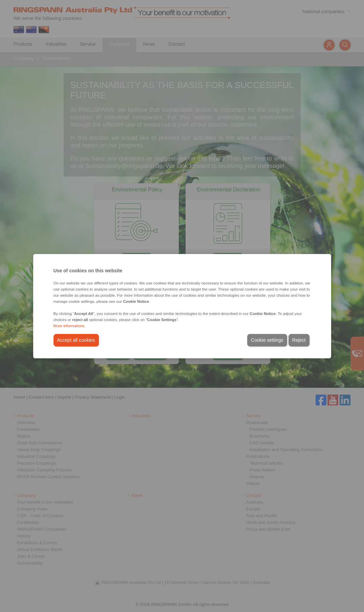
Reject (299, 340)
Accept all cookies (76, 340)
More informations (69, 326)
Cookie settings (267, 340)
